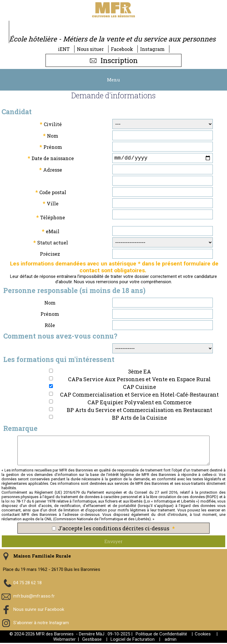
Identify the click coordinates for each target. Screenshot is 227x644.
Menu (113, 80)
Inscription (113, 60)
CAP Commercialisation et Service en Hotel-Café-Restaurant (139, 396)
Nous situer (90, 49)
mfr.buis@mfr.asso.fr (34, 597)
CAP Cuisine (140, 388)
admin (171, 640)
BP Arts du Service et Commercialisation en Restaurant (140, 411)
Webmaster (64, 640)
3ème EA (140, 373)
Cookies (203, 635)
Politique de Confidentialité (161, 635)
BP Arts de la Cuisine (140, 419)
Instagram (152, 49)
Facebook (122, 49)
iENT (64, 49)
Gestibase (92, 640)
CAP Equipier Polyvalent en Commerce (140, 403)
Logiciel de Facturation (133, 640)
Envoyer (113, 542)
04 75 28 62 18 (27, 584)
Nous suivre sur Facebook (39, 610)
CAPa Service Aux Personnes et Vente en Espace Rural (139, 380)
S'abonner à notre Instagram (41, 624)
